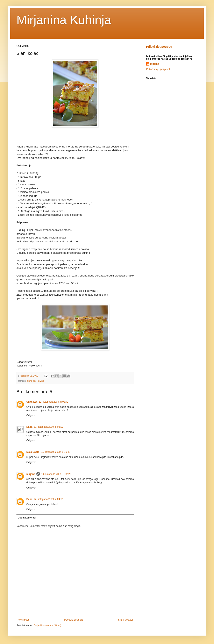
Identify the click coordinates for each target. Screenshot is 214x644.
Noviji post (23, 620)
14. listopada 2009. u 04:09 (48, 499)
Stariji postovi (125, 620)
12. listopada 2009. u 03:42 (54, 402)
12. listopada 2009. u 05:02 (48, 427)
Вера (29, 499)
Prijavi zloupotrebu (159, 47)
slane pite (32, 381)
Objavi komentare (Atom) (47, 626)
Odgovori (31, 415)
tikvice (41, 381)
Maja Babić (33, 452)
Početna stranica (73, 620)
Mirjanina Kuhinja (64, 20)
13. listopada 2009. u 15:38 (55, 452)
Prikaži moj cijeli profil (158, 69)
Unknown (32, 402)
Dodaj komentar (27, 518)
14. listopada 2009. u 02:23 (56, 474)
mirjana (31, 474)
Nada (29, 427)
